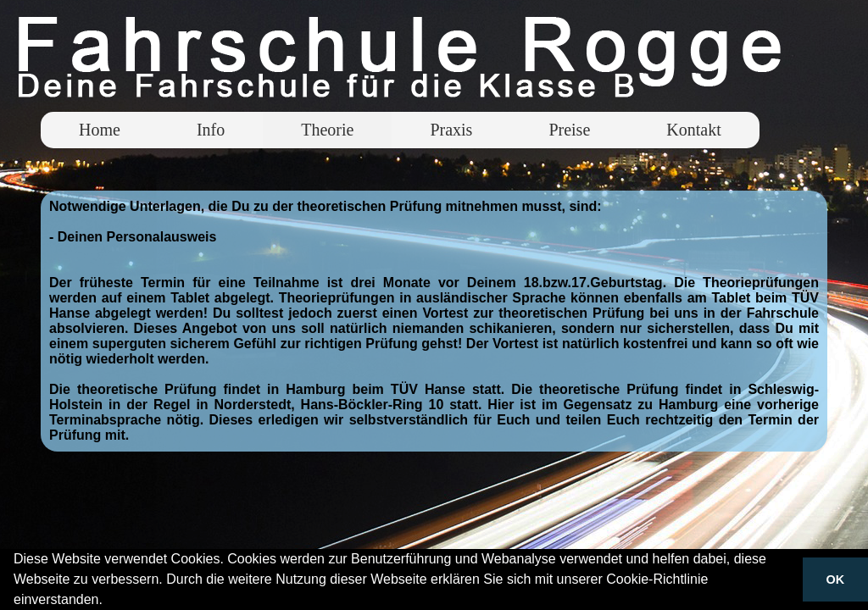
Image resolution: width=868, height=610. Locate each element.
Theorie (327, 130)
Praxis (451, 130)
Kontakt (693, 130)
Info (211, 130)
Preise (569, 130)
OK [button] (836, 579)
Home (100, 130)
